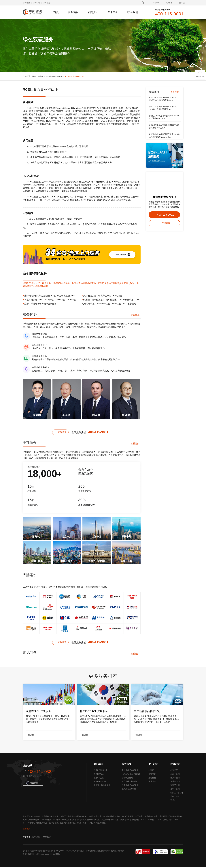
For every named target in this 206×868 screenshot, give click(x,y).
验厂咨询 (36, 838)
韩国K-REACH (100, 783)
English (156, 3)
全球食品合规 (127, 779)
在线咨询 (62, 432)
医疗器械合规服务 (129, 783)
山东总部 (174, 772)
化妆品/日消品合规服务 (131, 775)
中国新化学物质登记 (102, 787)
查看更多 (27, 830)
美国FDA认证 (99, 775)
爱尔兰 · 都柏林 (177, 794)
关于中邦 (113, 12)
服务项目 (73, 12)
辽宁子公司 (175, 790)
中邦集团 (27, 3)
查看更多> (136, 315)
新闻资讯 (93, 12)
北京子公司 (175, 779)
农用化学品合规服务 (130, 787)
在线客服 (32, 784)
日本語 (182, 3)
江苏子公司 (175, 783)
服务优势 (152, 779)
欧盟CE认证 (99, 779)
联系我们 (133, 12)
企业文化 (152, 775)
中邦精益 (47, 3)
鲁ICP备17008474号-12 (63, 852)
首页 (56, 12)
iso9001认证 (46, 838)
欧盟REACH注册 (101, 772)
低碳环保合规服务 (55, 76)
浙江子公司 (175, 787)
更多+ (173, 801)
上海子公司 (175, 775)
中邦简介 (152, 772)
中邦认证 (37, 3)
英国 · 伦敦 (175, 798)
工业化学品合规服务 (130, 772)
